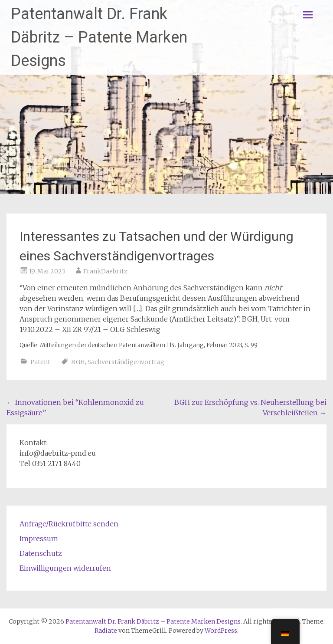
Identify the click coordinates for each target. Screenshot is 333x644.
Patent (40, 362)
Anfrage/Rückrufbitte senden (69, 524)
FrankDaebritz (105, 271)
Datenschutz (41, 553)
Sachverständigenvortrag (126, 362)
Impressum (39, 539)
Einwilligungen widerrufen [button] (65, 568)
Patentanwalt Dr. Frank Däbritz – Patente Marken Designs (99, 37)
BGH (78, 362)
